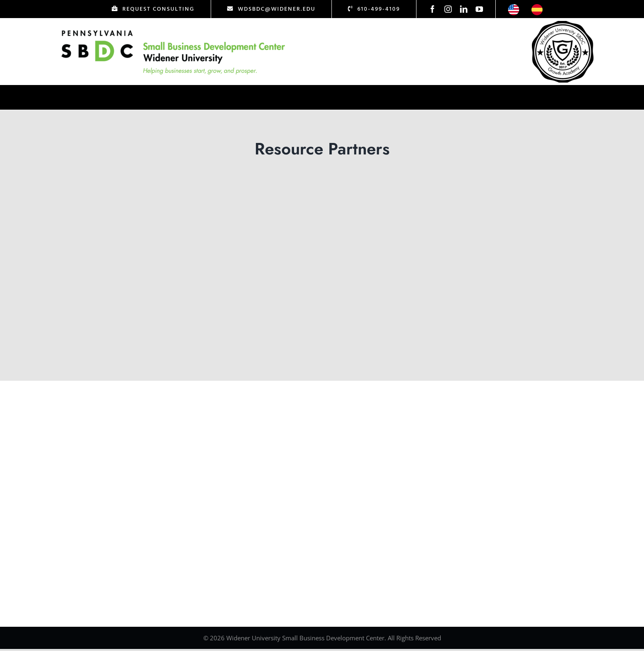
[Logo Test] (173, 30)
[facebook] (432, 9)
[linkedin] (464, 9)
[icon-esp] (537, 8)
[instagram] (448, 9)
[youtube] (479, 9)
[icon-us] (514, 8)
